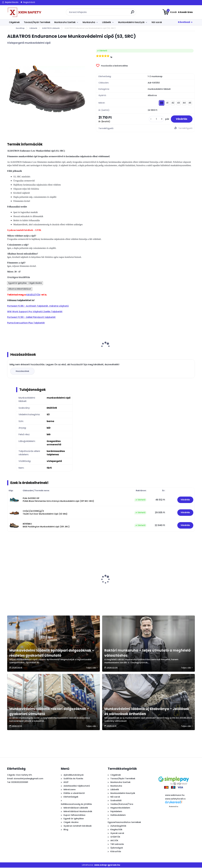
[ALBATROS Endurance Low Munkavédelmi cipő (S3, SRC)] (47, 89)
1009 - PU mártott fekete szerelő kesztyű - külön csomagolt (73, 586)
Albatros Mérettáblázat (20, 289)
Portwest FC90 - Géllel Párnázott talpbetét (31, 318)
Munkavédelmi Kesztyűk (131, 22)
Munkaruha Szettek (65, 22)
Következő (184, 22)
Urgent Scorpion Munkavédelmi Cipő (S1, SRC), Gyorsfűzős (123, 586)
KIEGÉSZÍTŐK (33, 295)
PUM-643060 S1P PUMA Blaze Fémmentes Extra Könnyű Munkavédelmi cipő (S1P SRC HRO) (58, 500)
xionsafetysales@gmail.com (28, 779)
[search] (133, 13)
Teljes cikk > (92, 668)
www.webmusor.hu (175, 796)
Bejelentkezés (12, 2)
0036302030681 (20, 783)
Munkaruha (89, 22)
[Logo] (24, 12)
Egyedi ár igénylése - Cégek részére (25, 283)
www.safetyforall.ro (175, 799)
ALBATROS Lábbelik (51, 28)
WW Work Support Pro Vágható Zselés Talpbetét (35, 312)
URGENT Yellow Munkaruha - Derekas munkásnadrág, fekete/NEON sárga (29, 586)
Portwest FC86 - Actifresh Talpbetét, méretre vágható (38, 306)
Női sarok (157, 22)
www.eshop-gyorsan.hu (107, 865)
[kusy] (155, 119)
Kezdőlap (20, 28)
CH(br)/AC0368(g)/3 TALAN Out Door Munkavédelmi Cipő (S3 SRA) (45, 513)
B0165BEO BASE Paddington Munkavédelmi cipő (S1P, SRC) (46, 526)
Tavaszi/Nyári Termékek (37, 22)
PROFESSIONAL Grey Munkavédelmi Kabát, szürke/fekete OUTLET (169, 586)
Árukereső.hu (174, 807)
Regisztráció (29, 2)
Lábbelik (107, 22)
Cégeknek (14, 22)
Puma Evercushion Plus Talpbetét (26, 323)
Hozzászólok (23, 372)
